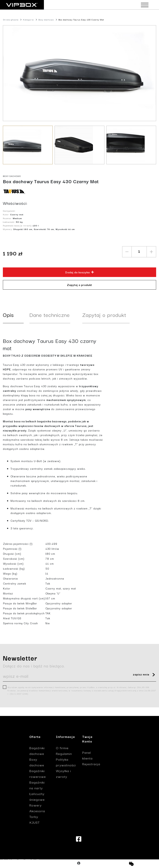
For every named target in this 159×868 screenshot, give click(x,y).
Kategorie (28, 19)
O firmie (62, 748)
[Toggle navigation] (144, 5)
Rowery (36, 805)
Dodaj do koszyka (80, 272)
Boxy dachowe (46, 19)
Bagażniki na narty (37, 785)
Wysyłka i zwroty (63, 774)
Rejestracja (91, 764)
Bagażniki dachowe (37, 751)
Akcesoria (37, 811)
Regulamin (64, 753)
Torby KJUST (35, 819)
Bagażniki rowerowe (38, 774)
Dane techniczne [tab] (50, 315)
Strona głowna (11, 19)
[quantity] (139, 252)
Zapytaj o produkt (79, 285)
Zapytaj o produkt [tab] (104, 315)
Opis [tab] (8, 315)
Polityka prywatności (66, 762)
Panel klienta (87, 755)
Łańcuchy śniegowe (37, 796)
